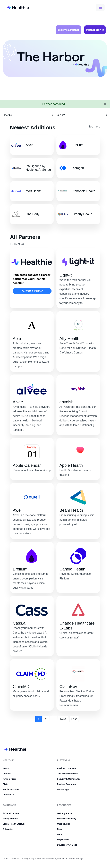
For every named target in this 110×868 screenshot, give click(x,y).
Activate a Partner (32, 291)
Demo (60, 834)
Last (74, 719)
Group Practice (10, 818)
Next (63, 719)
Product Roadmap (66, 784)
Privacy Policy (28, 858)
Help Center (63, 840)
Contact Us (8, 794)
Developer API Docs (67, 845)
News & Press (10, 779)
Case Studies (64, 824)
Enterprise (8, 829)
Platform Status (11, 789)
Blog (59, 829)
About (6, 768)
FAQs (5, 784)
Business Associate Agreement (51, 858)
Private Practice (11, 813)
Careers (7, 774)
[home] (15, 8)
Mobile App (63, 789)
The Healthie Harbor (67, 774)
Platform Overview (67, 768)
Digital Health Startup (14, 824)
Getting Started (65, 813)
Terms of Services (11, 858)
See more (94, 127)
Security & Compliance (69, 779)
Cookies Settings (76, 858)
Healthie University (67, 818)
